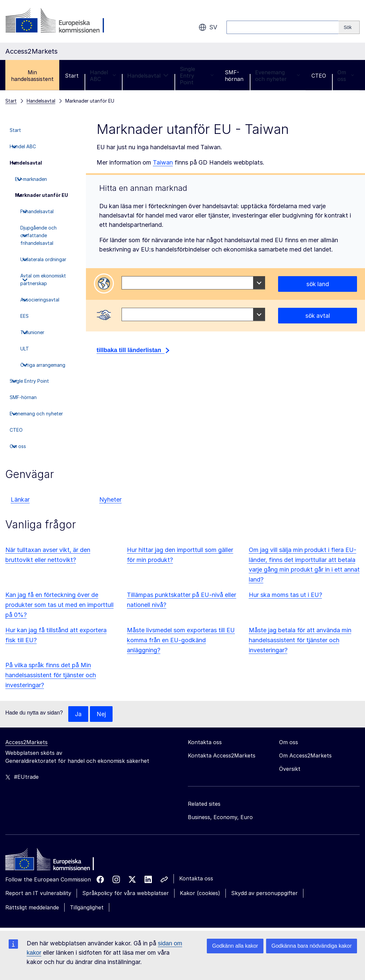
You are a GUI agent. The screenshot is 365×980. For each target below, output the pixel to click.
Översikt (290, 769)
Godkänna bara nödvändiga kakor (312, 946)
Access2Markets (26, 742)
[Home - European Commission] (54, 861)
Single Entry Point (197, 76)
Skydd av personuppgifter (264, 893)
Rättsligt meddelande (32, 908)
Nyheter (110, 499)
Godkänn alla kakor (235, 946)
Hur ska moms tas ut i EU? (285, 595)
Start (72, 76)
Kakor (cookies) (200, 893)
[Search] (349, 27)
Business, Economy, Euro (220, 817)
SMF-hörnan (234, 76)
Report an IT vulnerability (38, 893)
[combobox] (193, 283)
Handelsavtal (148, 76)
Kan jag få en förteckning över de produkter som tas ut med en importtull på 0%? (59, 605)
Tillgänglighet (87, 908)
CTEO (319, 76)
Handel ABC (103, 76)
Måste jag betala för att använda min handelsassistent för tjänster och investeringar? (300, 640)
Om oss (346, 76)
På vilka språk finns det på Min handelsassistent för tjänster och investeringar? (51, 675)
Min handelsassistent (32, 76)
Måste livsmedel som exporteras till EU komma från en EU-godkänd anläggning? (181, 640)
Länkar (20, 499)
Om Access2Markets (305, 756)
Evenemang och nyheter (278, 76)
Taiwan (163, 162)
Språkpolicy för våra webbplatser (126, 893)
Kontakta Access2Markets (222, 756)
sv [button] (208, 27)
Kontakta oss (196, 879)
